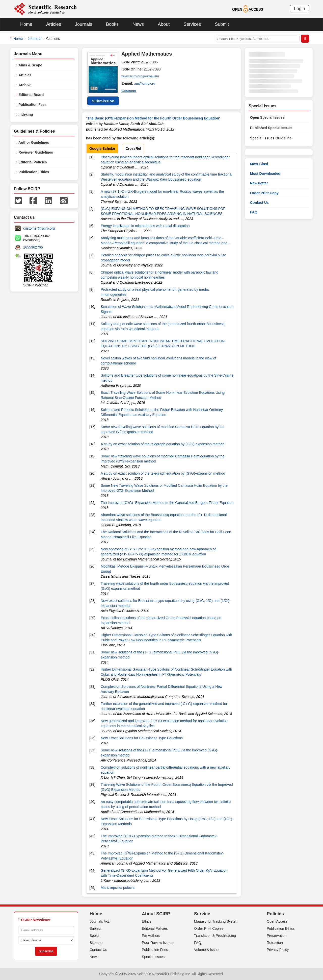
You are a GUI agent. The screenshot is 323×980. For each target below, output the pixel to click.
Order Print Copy (264, 193)
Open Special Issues (267, 117)
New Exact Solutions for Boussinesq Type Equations (142, 738)
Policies (275, 914)
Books (112, 24)
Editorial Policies (33, 162)
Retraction (275, 943)
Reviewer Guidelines (36, 152)
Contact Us (259, 203)
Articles (54, 24)
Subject (96, 928)
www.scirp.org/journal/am (141, 76)
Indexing (26, 114)
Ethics (147, 921)
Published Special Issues (271, 128)
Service (202, 914)
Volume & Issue (206, 950)
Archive (25, 85)
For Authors (151, 936)
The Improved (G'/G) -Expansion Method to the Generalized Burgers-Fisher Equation (167, 503)
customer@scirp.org (39, 228)
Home (26, 24)
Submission (103, 101)
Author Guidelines (34, 142)
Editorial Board (31, 95)
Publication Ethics (34, 172)
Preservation (277, 936)
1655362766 (33, 247)
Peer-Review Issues (158, 943)
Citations (129, 90)
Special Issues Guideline (271, 138)
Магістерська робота (118, 888)
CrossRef (133, 149)
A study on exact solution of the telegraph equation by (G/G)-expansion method (163, 444)
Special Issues (153, 957)
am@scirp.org (145, 83)
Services (192, 24)
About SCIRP (156, 914)
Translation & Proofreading (215, 936)
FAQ (254, 212)
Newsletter (259, 183)
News (138, 24)
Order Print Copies (209, 928)
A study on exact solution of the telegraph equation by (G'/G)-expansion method (163, 473)
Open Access (277, 921)
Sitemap (96, 943)
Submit (222, 24)
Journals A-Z (100, 921)
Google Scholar (102, 149)
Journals (84, 24)
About (164, 24)
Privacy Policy (278, 950)
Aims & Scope (30, 65)
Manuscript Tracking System (216, 921)
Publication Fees (32, 105)
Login (300, 9)
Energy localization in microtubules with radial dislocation (145, 226)
